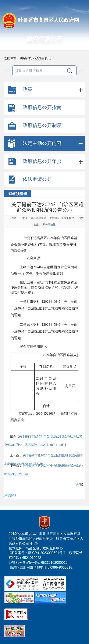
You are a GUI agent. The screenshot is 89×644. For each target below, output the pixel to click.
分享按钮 (50, 225)
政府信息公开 (44, 58)
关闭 (79, 485)
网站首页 (26, 58)
